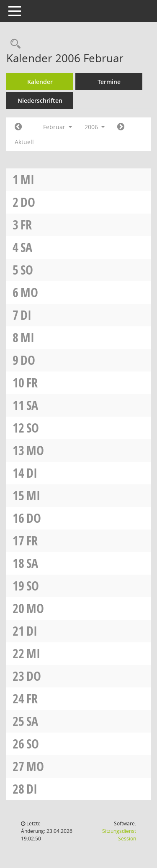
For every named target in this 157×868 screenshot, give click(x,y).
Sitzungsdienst (119, 835)
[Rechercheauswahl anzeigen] (13, 44)
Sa (26, 247)
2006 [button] (95, 127)
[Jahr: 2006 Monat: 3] (121, 127)
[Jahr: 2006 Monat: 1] (18, 127)
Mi (27, 179)
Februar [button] (58, 127)
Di (26, 315)
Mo (29, 292)
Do (28, 202)
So (27, 270)
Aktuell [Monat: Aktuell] (24, 142)
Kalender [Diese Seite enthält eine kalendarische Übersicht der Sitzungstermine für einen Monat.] (40, 82)
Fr (26, 225)
